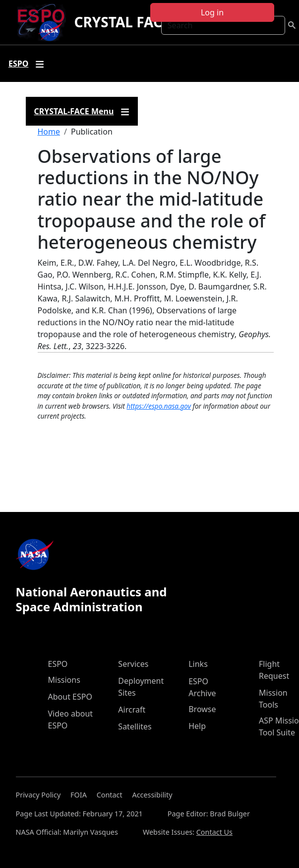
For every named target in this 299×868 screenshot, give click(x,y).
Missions (64, 680)
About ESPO (70, 697)
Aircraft (132, 710)
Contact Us (214, 832)
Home (49, 132)
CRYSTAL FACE (122, 22)
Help (197, 726)
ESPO (58, 664)
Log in (212, 12)
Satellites (135, 726)
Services (133, 664)
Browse (202, 709)
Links (198, 664)
